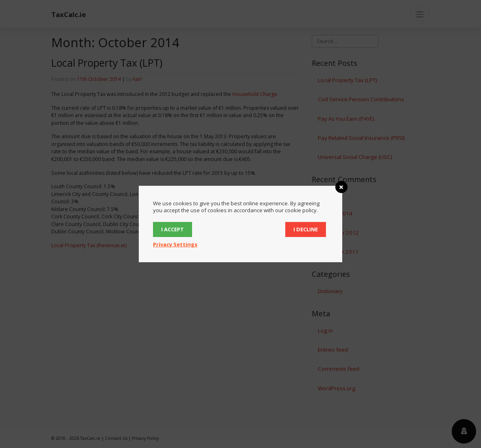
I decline (306, 229)
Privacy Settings (175, 244)
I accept (173, 229)
